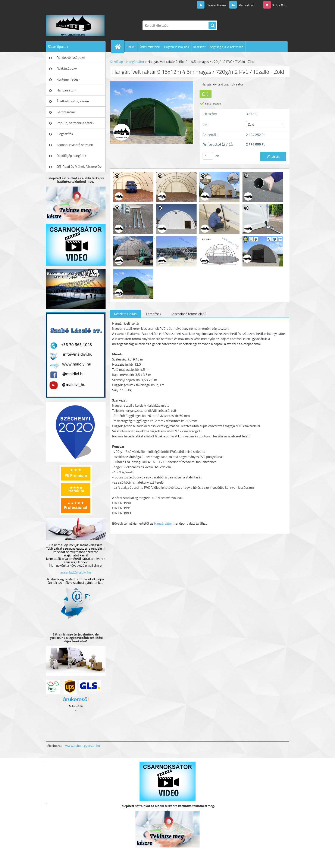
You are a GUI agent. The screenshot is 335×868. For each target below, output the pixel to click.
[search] (212, 26)
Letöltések (154, 314)
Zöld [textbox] (251, 124)
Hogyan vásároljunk (176, 47)
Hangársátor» (67, 90)
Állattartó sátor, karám (73, 101)
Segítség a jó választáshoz (226, 47)
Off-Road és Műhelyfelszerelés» (80, 166)
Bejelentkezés (216, 5)
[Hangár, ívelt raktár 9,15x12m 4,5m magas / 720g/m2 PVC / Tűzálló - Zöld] (134, 172)
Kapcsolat (200, 47)
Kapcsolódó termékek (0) (188, 314)
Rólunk (131, 47)
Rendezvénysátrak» (71, 57)
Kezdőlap (116, 62)
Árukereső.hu (76, 706)
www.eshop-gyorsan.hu (83, 746)
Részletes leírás (125, 314)
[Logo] (75, 25)
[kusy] (208, 156)
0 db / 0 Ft (279, 5)
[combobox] (265, 124)
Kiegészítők (65, 134)
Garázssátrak (66, 112)
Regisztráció (247, 5)
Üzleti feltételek (150, 47)
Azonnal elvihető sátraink (75, 145)
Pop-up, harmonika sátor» (75, 123)
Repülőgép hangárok (71, 156)
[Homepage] (119, 47)
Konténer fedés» (68, 79)
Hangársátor (135, 62)
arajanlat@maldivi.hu (76, 572)
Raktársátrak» (67, 68)
